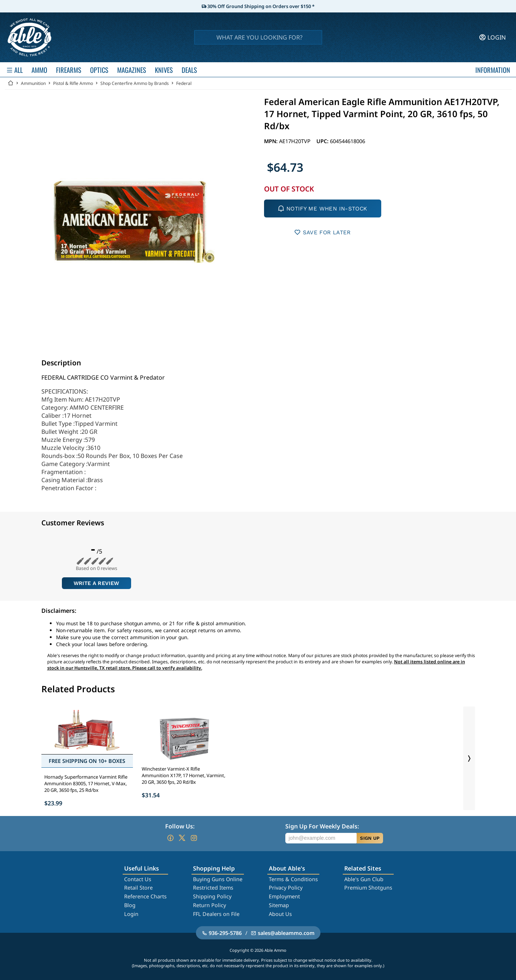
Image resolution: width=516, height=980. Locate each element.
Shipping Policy (212, 896)
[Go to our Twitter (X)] (182, 838)
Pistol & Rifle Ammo (73, 83)
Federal (184, 83)
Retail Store (138, 888)
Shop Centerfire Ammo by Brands (135, 83)
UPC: (323, 141)
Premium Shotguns (368, 888)
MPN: (272, 141)
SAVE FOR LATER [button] (322, 232)
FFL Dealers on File (216, 914)
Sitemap (279, 905)
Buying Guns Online (218, 879)
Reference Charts (145, 896)
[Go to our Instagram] (194, 838)
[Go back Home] (11, 83)
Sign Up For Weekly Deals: (322, 826)
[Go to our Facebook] (170, 838)
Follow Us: (180, 826)
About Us (280, 914)
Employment (284, 896)
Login (131, 914)
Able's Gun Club (364, 879)
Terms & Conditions (293, 879)
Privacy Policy (286, 888)
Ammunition (33, 83)
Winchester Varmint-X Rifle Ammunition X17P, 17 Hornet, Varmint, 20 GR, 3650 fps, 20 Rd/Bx (183, 775)
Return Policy (209, 905)
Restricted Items (213, 888)
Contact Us (138, 879)
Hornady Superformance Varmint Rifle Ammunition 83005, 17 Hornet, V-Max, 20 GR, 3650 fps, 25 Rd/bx (86, 783)
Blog (130, 905)
